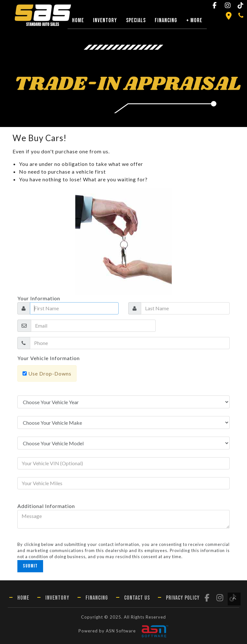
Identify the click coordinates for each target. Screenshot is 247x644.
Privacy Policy (183, 598)
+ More (194, 20)
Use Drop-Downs (50, 373)
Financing (166, 20)
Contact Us (137, 598)
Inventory (105, 20)
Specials (136, 20)
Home (78, 20)
